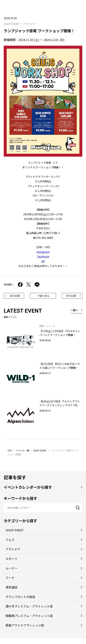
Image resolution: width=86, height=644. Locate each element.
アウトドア (13, 549)
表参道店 (11, 587)
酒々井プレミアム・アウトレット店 (29, 606)
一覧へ (74, 310)
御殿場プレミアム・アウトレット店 (29, 616)
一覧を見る (43, 296)
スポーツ (11, 559)
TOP (10, 450)
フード (10, 578)
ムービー (11, 568)
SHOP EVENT (40, 450)
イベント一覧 (23, 450)
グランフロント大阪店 (20, 597)
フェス (10, 540)
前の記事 (15, 296)
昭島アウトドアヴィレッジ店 (25, 625)
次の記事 (71, 296)
